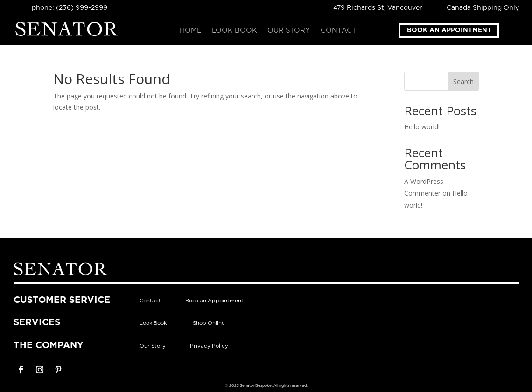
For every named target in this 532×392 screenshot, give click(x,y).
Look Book (234, 31)
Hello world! (422, 127)
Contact (339, 31)
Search (463, 81)
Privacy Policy (209, 346)
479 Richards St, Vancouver (378, 8)
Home (191, 31)
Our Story (289, 31)
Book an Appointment (449, 30)
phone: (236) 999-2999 (70, 8)
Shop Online (209, 323)
